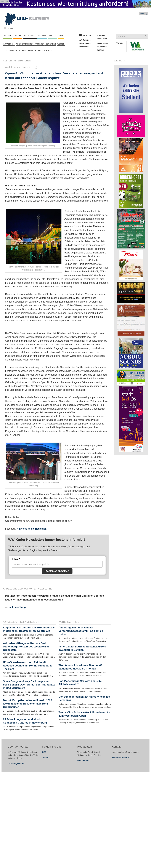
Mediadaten (102, 39)
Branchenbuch (29, 51)
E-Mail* (16, 559)
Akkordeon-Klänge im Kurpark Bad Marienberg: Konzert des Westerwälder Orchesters (27, 647)
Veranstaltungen (25, 44)
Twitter (45, 757)
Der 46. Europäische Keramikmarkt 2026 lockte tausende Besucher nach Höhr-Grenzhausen (27, 704)
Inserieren (102, 35)
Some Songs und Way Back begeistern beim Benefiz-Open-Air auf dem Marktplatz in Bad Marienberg (29, 685)
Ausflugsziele (45, 51)
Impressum (102, 47)
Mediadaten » (83, 760)
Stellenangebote (12, 51)
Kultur (53, 36)
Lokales (9, 44)
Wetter (61, 44)
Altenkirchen (22, 61)
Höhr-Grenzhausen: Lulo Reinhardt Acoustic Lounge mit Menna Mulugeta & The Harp (27, 666)
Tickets (120, 43)
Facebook (87, 35)
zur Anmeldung (16, 607)
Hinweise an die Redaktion (32, 529)
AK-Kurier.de (85, 40)
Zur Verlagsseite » (16, 763)
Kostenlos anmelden (57, 571)
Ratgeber (39, 44)
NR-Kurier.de (85, 43)
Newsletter (84, 47)
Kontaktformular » (120, 757)
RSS (44, 752)
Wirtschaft (30, 36)
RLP (61, 36)
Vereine (42, 36)
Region (8, 36)
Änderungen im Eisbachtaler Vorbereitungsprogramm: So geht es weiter (81, 631)
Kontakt (101, 50)
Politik (18, 36)
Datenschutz (103, 43)
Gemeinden (51, 44)
